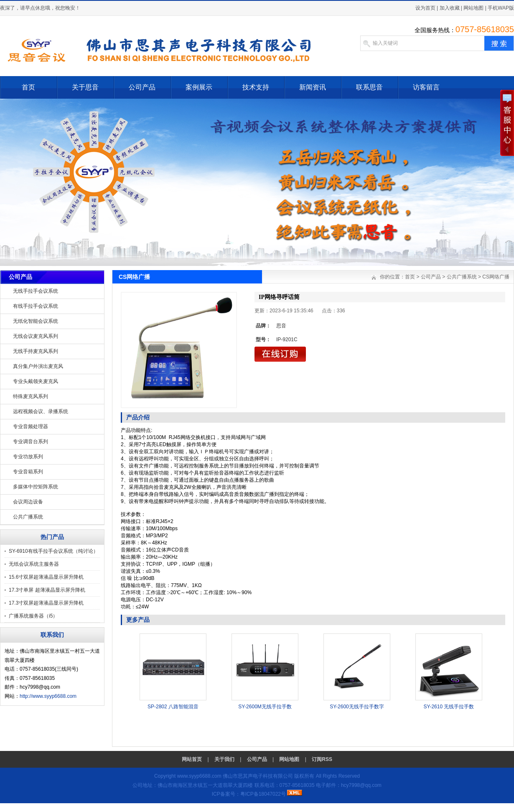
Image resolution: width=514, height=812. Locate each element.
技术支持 (256, 87)
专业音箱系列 (28, 472)
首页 (28, 87)
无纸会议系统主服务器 (34, 564)
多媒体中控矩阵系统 (36, 487)
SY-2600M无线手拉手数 (265, 707)
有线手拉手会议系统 (36, 306)
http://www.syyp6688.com (48, 696)
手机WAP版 (501, 8)
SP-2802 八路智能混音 (173, 707)
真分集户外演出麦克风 (38, 366)
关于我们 (224, 759)
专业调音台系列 (31, 442)
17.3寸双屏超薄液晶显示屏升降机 (46, 603)
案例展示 (199, 87)
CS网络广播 (496, 277)
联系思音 (369, 87)
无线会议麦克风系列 (36, 336)
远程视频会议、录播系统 (41, 411)
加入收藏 (450, 8)
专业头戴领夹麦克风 (36, 381)
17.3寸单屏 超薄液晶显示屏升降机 (47, 590)
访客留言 (426, 87)
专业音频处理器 (31, 426)
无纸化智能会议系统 (36, 321)
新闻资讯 (313, 87)
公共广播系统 (28, 517)
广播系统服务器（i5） (33, 616)
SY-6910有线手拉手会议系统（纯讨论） (53, 551)
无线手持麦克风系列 (36, 351)
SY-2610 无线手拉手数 (449, 707)
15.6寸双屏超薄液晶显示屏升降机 (46, 577)
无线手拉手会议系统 (36, 291)
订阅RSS (322, 759)
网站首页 (192, 759)
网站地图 (473, 8)
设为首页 (425, 8)
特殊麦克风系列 (31, 396)
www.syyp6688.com (199, 776)
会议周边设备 (28, 502)
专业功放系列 (28, 457)
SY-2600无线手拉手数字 (357, 707)
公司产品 (142, 87)
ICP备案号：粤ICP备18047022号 (249, 794)
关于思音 (85, 87)
